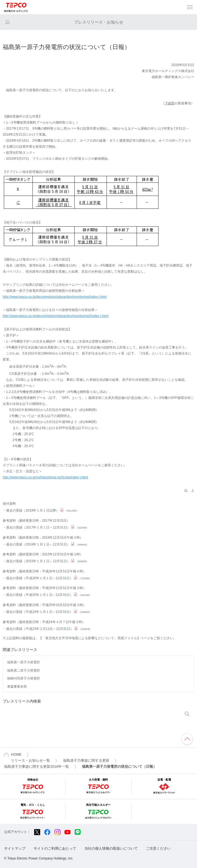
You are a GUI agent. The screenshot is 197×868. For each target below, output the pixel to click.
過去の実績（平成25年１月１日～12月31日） (49, 595)
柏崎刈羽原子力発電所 (23, 678)
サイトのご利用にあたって (55, 848)
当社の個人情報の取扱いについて (111, 848)
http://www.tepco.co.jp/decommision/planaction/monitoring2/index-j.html (56, 316)
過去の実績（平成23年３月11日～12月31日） (49, 629)
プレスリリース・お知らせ (99, 22)
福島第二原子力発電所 (23, 670)
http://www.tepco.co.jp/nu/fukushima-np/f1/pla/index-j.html (45, 477)
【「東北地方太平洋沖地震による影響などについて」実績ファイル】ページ (95, 638)
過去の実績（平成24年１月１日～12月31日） (49, 612)
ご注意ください (158, 848)
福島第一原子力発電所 (23, 662)
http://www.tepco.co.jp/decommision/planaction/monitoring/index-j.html (55, 297)
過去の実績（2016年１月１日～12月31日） (47, 544)
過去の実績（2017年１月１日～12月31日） (47, 527)
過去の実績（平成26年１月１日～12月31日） (49, 578)
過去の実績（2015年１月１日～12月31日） (47, 561)
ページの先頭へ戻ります (187, 739)
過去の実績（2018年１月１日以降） (42, 510)
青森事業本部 (17, 687)
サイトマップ (15, 848)
